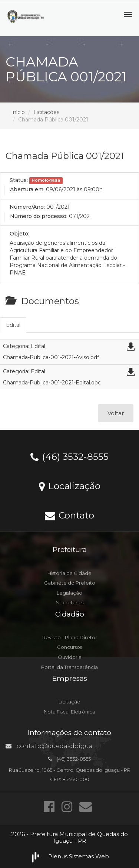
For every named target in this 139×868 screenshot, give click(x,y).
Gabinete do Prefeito (70, 583)
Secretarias (70, 602)
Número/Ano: (27, 207)
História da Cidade (69, 573)
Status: (19, 180)
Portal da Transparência (69, 667)
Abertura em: (27, 189)
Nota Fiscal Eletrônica (69, 712)
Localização (70, 485)
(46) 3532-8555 (69, 456)
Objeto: (19, 234)
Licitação (69, 702)
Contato (69, 515)
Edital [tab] (13, 325)
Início (18, 112)
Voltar (116, 413)
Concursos (69, 647)
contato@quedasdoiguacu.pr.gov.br (67, 746)
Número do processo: (39, 216)
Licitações (46, 112)
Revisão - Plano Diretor (70, 637)
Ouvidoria (70, 657)
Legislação (69, 593)
